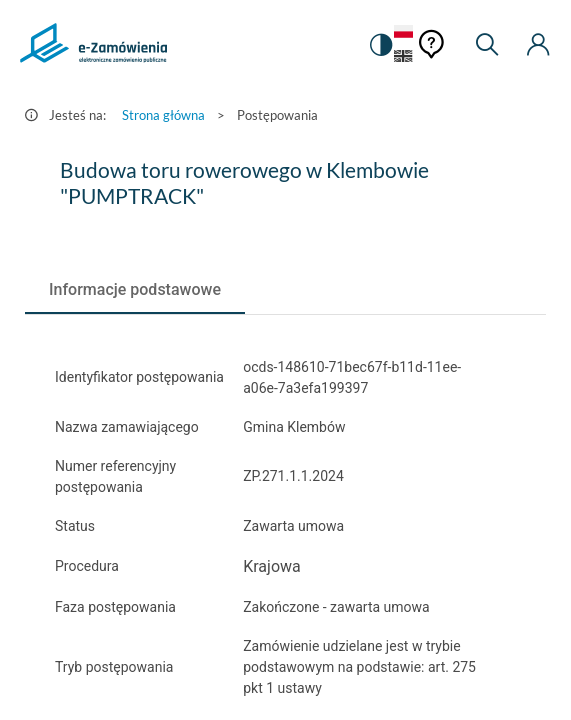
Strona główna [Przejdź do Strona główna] (163, 115)
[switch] (380, 45)
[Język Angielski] (403, 57)
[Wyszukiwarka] (487, 45)
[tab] (135, 290)
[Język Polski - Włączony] (403, 32)
